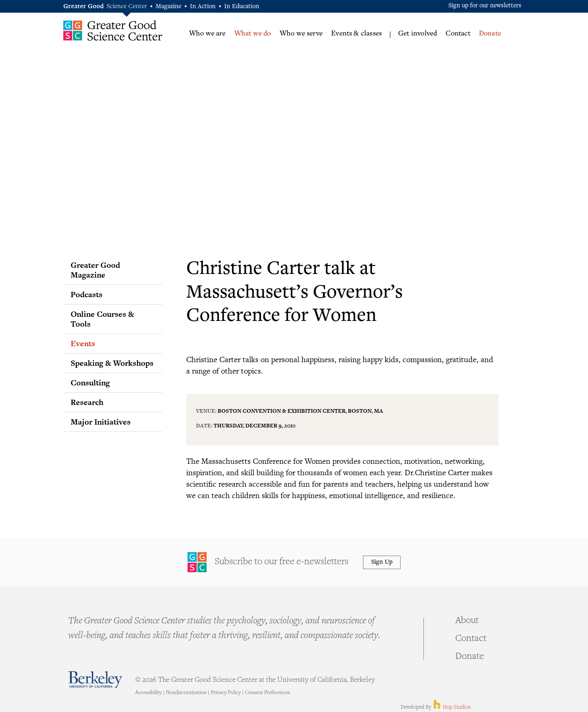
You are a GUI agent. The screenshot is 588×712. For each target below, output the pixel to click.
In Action (203, 7)
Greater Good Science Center (113, 30)
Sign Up (382, 562)
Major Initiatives (101, 422)
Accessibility (148, 693)
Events (83, 343)
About (467, 621)
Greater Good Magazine (95, 270)
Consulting (90, 383)
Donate (490, 34)
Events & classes (356, 34)
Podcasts (87, 294)
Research (87, 402)
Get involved (418, 34)
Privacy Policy (226, 693)
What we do (253, 34)
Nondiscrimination (186, 693)
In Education (242, 7)
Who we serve (301, 34)
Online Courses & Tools (102, 319)
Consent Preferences (267, 693)
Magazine (168, 7)
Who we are (207, 34)
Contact (458, 34)
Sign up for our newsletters (485, 6)
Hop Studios (451, 708)
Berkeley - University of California (95, 680)
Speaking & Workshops (112, 363)
